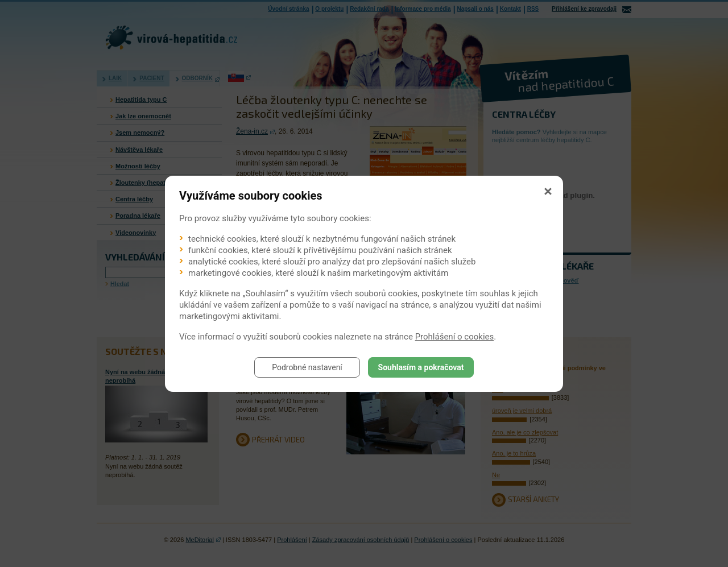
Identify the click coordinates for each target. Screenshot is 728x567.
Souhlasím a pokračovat (421, 367)
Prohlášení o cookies (455, 337)
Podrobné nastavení (307, 367)
